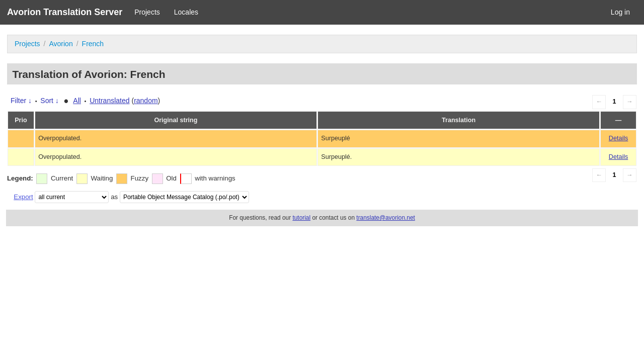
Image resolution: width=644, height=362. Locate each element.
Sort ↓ (50, 101)
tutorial (301, 218)
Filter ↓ (21, 101)
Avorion (61, 44)
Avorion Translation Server (65, 12)
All (77, 101)
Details (619, 138)
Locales (186, 12)
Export (23, 197)
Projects (147, 12)
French (93, 44)
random (146, 101)
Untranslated (109, 101)
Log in (620, 12)
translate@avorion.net (386, 218)
